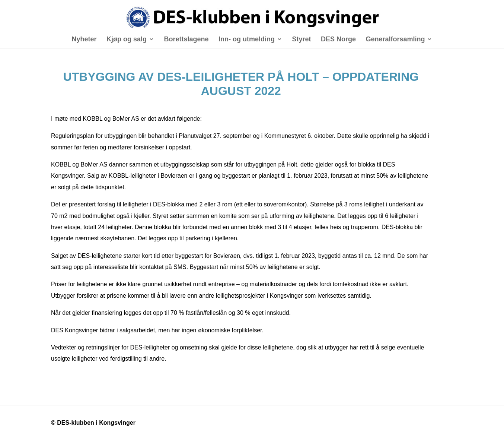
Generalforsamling (395, 40)
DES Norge (338, 40)
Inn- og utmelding (247, 40)
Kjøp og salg (127, 40)
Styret (301, 40)
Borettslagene (186, 40)
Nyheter (84, 40)
